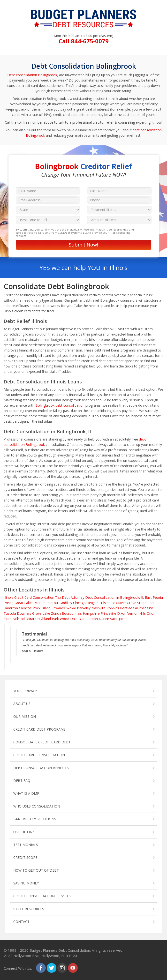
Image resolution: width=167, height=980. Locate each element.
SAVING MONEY (26, 883)
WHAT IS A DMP (26, 793)
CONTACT (21, 922)
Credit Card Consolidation (34, 597)
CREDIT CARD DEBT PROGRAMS (39, 729)
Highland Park (48, 619)
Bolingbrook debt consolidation (60, 405)
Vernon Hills (137, 613)
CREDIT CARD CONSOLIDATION (39, 755)
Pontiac (126, 608)
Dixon (122, 613)
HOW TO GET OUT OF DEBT (36, 870)
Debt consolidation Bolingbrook (32, 75)
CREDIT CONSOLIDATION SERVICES (42, 896)
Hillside (105, 603)
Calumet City (143, 608)
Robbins (113, 608)
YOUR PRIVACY (25, 691)
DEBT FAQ (22, 781)
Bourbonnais (72, 613)
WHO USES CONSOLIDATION (37, 806)
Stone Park (146, 603)
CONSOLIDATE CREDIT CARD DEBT (42, 742)
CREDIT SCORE (25, 857)
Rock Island (42, 608)
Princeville (108, 613)
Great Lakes (24, 603)
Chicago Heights (86, 603)
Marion (40, 603)
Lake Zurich (52, 613)
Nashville (99, 608)
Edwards (58, 608)
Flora (8, 619)
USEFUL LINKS (25, 832)
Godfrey (66, 603)
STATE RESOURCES (29, 909)
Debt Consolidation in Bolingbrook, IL (115, 597)
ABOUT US (22, 704)
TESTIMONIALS (26, 845)
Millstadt (19, 619)
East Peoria (154, 597)
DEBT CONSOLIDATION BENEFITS (41, 768)
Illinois (8, 597)
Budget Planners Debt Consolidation (60, 950)
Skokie (71, 608)
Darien (104, 619)
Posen (9, 603)
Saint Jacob (119, 619)
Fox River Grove (124, 603)
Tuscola (10, 613)
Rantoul (53, 603)
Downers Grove (29, 613)
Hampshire (91, 613)
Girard (32, 619)
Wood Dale (69, 619)
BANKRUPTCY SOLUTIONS (35, 819)
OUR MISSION (25, 716)
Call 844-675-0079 (84, 41)
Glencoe (25, 608)
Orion (151, 613)
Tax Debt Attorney (70, 597)
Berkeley (84, 608)
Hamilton (11, 608)
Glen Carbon (88, 619)
